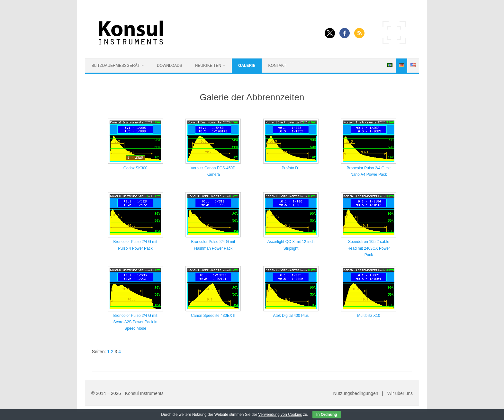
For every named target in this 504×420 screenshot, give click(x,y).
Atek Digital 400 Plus (291, 316)
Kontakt (277, 66)
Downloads (170, 66)
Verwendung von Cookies (280, 415)
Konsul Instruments (144, 393)
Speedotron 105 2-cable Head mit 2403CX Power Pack (369, 248)
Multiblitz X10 (369, 316)
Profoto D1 (291, 168)
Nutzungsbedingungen (355, 393)
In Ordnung (327, 415)
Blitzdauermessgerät (116, 66)
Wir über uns (400, 393)
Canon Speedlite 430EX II (213, 316)
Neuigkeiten (208, 66)
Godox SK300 (135, 168)
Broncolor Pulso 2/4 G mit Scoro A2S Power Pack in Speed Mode (135, 322)
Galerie (247, 66)
